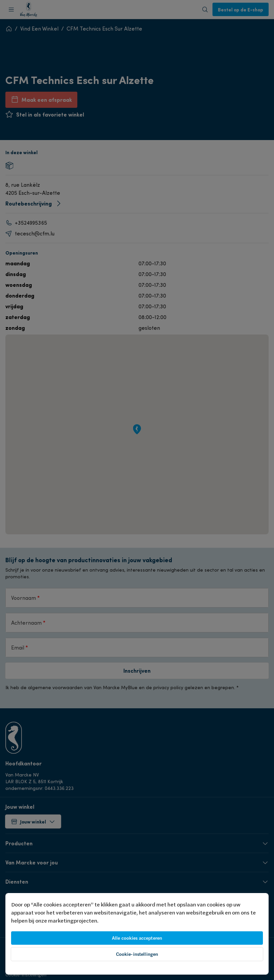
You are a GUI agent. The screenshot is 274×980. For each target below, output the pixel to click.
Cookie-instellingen (137, 954)
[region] (137, 934)
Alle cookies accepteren (137, 938)
